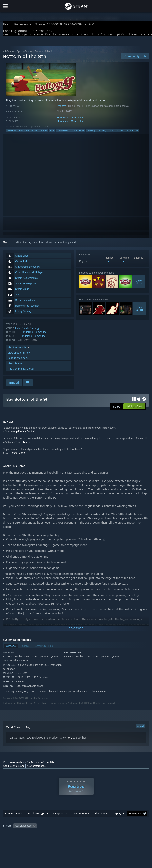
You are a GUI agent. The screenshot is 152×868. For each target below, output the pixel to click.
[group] (76, 831)
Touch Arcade (23, 444)
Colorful (129, 133)
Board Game (78, 133)
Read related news (18, 360)
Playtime (100, 816)
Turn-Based (63, 133)
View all (141, 728)
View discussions (17, 366)
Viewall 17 (139, 284)
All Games (9, 54)
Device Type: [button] (65, 834)
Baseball (11, 133)
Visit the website (19, 350)
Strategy (103, 133)
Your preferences (36, 768)
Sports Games (25, 54)
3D (111, 133)
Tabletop (91, 133)
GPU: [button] (47, 834)
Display (117, 816)
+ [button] (137, 133)
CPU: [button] (34, 834)
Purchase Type (36, 816)
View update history (19, 355)
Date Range (80, 816)
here (69, 740)
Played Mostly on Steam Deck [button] (122, 828)
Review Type (12, 816)
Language (59, 816)
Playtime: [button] (94, 828)
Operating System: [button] (14, 834)
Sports (44, 133)
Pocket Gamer (19, 455)
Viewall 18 (140, 311)
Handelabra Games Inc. (71, 120)
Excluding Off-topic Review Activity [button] (63, 828)
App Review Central (24, 434)
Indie (18, 330)
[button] (134, 409)
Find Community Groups (21, 371)
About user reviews (13, 768)
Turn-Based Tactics (28, 133)
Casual (119, 133)
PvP (52, 133)
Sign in (7, 245)
